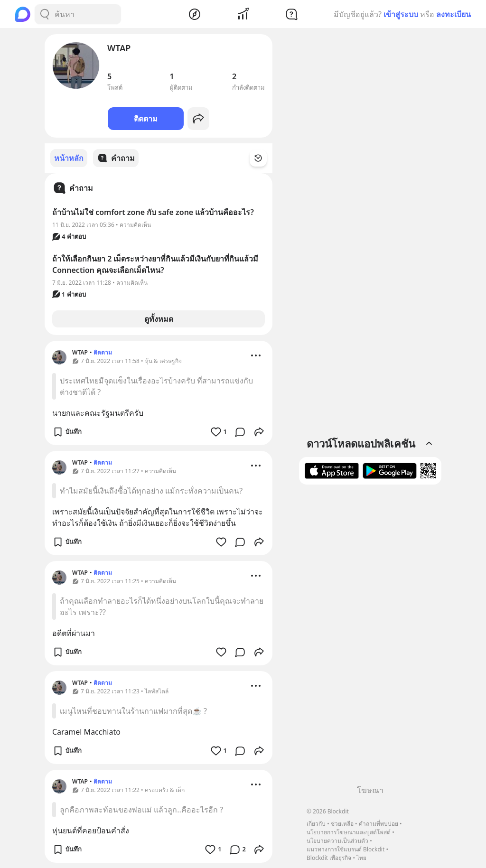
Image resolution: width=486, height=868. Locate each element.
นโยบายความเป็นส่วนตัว (337, 841)
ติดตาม (146, 119)
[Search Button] (45, 14)
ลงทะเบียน (453, 14)
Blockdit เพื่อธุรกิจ (329, 858)
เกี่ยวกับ (316, 824)
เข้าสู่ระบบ (401, 14)
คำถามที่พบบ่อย (379, 824)
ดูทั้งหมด (159, 318)
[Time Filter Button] (264, 158)
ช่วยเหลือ (342, 824)
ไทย (361, 858)
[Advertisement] (370, 638)
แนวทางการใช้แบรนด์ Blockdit (346, 849)
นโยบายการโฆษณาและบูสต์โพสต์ (349, 832)
